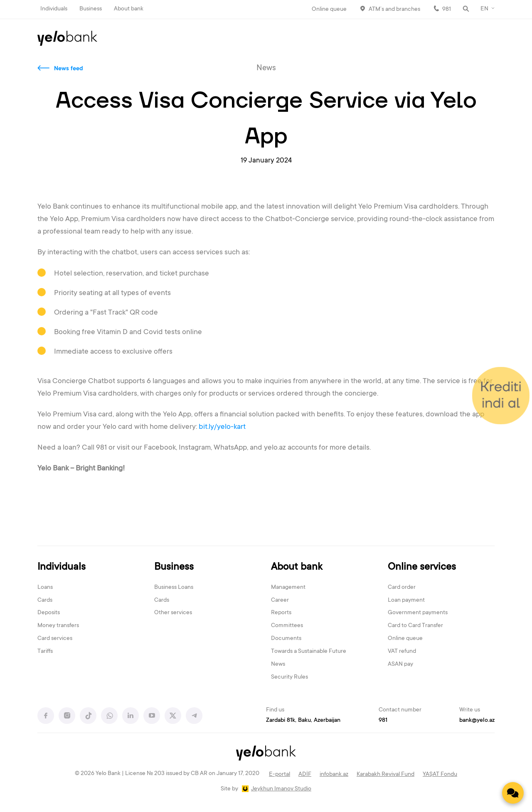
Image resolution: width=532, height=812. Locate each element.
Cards (45, 600)
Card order (402, 588)
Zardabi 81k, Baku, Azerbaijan (303, 721)
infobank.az (334, 775)
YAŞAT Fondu (440, 775)
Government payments (418, 613)
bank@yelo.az (477, 721)
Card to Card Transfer (415, 626)
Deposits (49, 613)
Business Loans (174, 588)
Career (280, 600)
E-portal (280, 775)
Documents (286, 639)
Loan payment (406, 600)
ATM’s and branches (394, 10)
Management (288, 588)
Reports (281, 613)
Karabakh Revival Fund (385, 775)
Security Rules (289, 677)
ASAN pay (400, 664)
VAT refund (402, 652)
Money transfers (58, 626)
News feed (69, 69)
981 (447, 10)
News (278, 664)
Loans (45, 588)
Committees (287, 626)
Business (91, 9)
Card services (55, 639)
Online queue (329, 10)
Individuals (54, 9)
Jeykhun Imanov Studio (281, 789)
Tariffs (45, 652)
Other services (173, 613)
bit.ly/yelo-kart (222, 427)
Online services (422, 567)
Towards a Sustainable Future (309, 652)
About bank (129, 9)
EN (484, 9)
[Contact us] (513, 793)
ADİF (305, 775)
